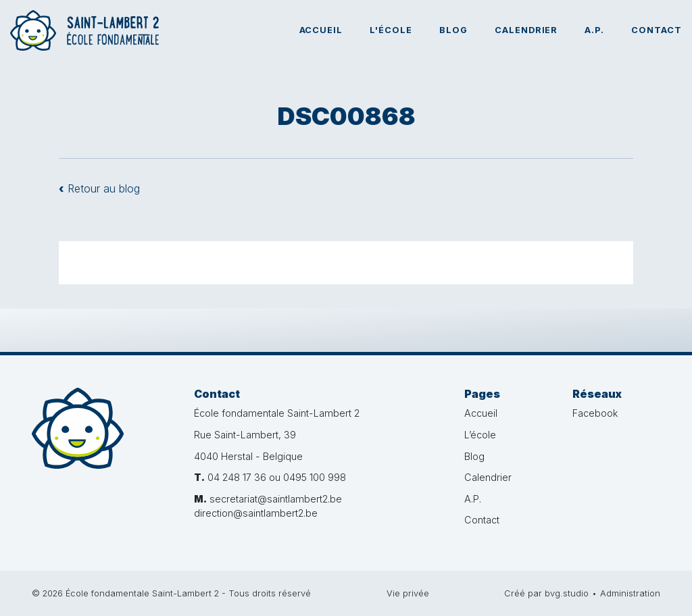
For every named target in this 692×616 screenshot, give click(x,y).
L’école (480, 435)
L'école (391, 30)
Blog (453, 30)
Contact (657, 30)
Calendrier (526, 30)
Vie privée (408, 593)
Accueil (321, 30)
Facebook (595, 413)
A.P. (594, 30)
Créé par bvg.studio (546, 593)
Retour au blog (99, 188)
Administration (630, 593)
